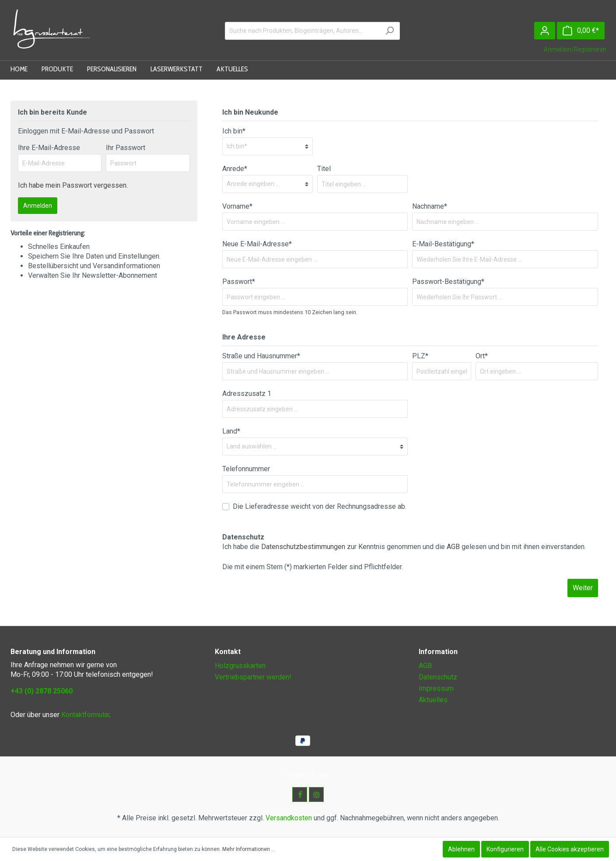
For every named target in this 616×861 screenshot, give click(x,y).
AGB (453, 547)
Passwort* (239, 282)
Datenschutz (438, 677)
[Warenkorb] (581, 31)
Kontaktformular (85, 715)
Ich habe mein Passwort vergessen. (73, 185)
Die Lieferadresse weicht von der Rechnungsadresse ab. (320, 506)
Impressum (436, 688)
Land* (231, 431)
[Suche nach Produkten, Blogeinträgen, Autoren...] (302, 31)
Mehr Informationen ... (249, 849)
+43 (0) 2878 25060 (42, 691)
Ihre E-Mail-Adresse (49, 148)
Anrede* (235, 169)
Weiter (583, 588)
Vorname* (237, 206)
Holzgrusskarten (240, 666)
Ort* (482, 356)
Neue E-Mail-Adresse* (257, 244)
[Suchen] (390, 31)
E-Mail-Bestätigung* (443, 244)
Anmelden (38, 206)
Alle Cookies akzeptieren (570, 849)
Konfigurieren (505, 849)
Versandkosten (289, 818)
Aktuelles (433, 700)
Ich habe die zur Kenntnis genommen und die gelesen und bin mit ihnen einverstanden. (404, 547)
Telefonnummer (246, 469)
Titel (324, 169)
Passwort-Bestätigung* (448, 282)
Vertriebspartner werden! (253, 677)
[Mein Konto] (545, 31)
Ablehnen (461, 849)
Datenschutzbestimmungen (303, 547)
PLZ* (420, 356)
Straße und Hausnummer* (261, 356)
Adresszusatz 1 (247, 394)
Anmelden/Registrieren (575, 49)
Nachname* (430, 206)
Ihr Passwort (126, 148)
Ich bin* (234, 131)
